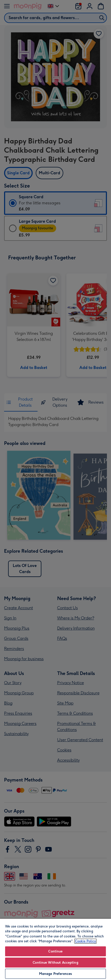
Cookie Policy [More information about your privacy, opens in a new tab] (85, 941)
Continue (55, 951)
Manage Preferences (55, 974)
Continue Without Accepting (55, 963)
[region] (55, 949)
